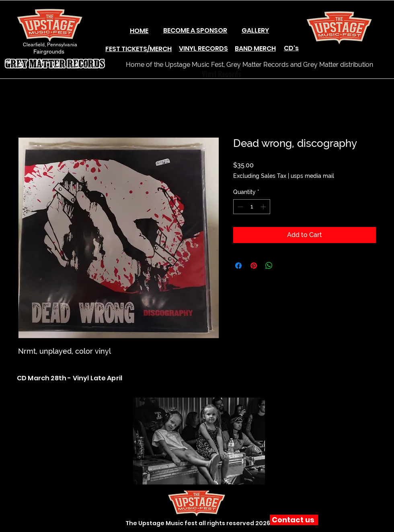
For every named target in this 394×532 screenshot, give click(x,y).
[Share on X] (284, 266)
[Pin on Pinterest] (254, 266)
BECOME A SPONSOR (195, 30)
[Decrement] (239, 207)
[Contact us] (294, 520)
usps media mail (312, 176)
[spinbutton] (252, 207)
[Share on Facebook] (238, 266)
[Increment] (264, 207)
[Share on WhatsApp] (269, 266)
